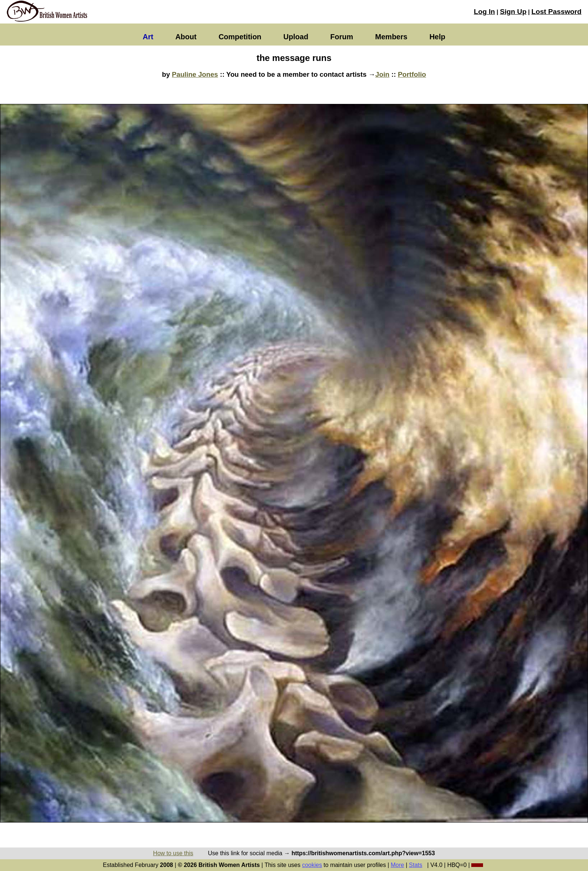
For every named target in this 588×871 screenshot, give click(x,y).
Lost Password (556, 12)
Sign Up (513, 12)
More (398, 865)
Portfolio (412, 74)
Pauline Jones (195, 74)
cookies (312, 865)
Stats (415, 865)
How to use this (173, 853)
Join (382, 74)
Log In (484, 12)
